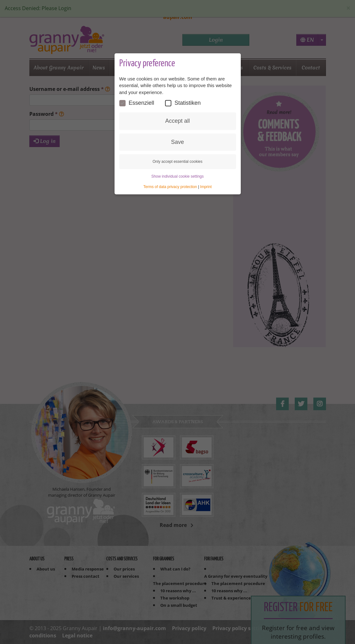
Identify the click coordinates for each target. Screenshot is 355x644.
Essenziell (137, 103)
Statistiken (183, 103)
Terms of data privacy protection (170, 187)
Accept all (177, 121)
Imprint (206, 187)
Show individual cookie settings (177, 176)
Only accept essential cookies (177, 162)
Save (177, 142)
